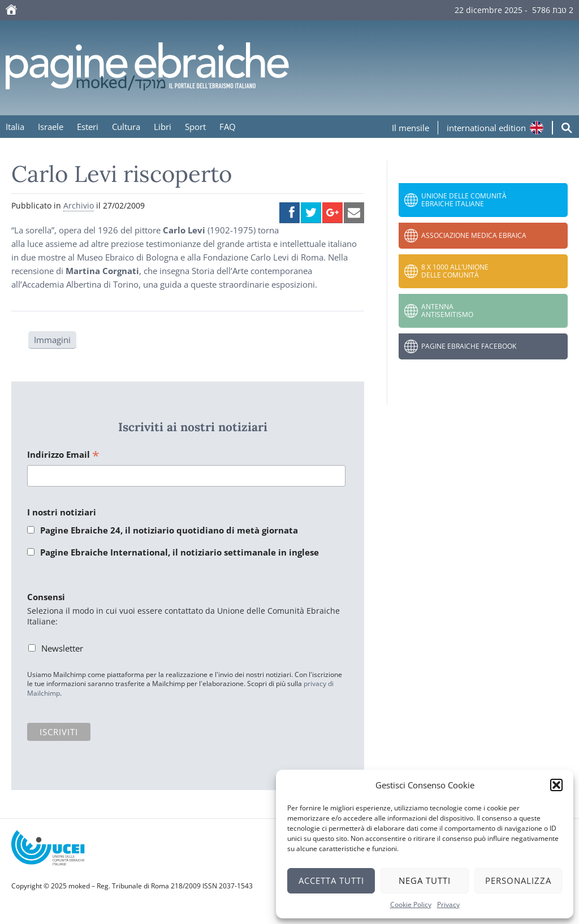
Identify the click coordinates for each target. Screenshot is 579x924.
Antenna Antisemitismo (447, 311)
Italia (15, 127)
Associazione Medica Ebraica (474, 235)
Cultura (126, 127)
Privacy (448, 905)
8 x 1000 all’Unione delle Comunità (455, 271)
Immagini (52, 340)
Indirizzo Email (63, 455)
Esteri (88, 127)
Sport (195, 127)
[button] (556, 785)
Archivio (79, 205)
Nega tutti (425, 880)
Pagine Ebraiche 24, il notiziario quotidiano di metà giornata (169, 530)
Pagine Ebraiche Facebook (469, 346)
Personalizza (518, 880)
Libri (163, 127)
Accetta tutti (331, 880)
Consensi (46, 597)
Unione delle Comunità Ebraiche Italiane (464, 200)
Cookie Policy (411, 905)
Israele (51, 127)
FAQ (228, 127)
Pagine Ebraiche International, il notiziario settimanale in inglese (180, 552)
